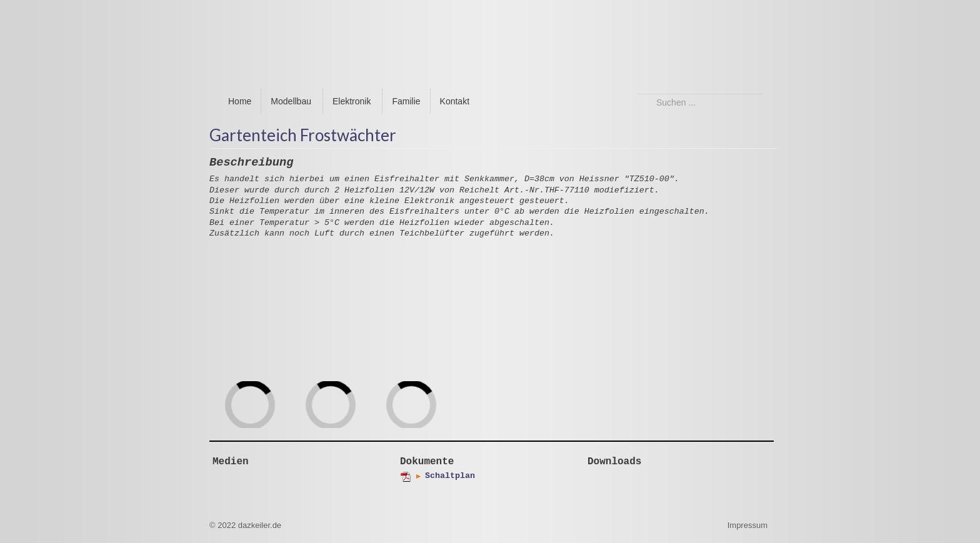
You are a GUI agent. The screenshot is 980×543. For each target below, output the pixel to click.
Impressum (747, 525)
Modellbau (291, 101)
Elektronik (352, 101)
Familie (406, 101)
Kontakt (455, 101)
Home (240, 101)
